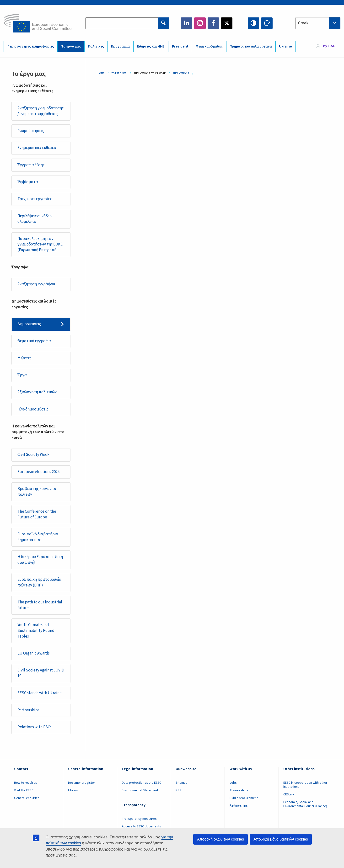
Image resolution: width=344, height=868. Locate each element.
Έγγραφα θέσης (31, 165)
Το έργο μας (71, 46)
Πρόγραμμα (120, 46)
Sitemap (182, 783)
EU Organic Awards (34, 653)
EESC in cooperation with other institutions (305, 785)
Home (101, 73)
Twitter (227, 23)
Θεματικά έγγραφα (34, 341)
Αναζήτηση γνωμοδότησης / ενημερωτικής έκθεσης (40, 111)
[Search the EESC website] (122, 23)
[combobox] (318, 23)
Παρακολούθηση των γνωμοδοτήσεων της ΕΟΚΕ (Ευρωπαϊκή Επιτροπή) (40, 244)
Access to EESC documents (141, 826)
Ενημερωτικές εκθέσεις (37, 148)
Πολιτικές (96, 46)
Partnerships (28, 710)
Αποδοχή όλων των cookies (220, 839)
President (180, 46)
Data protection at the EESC (142, 783)
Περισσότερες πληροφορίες (31, 46)
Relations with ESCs (35, 727)
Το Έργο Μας (119, 73)
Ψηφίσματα (28, 182)
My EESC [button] (329, 46)
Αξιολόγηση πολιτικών (37, 392)
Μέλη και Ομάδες (209, 46)
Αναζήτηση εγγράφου (36, 284)
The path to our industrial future (40, 605)
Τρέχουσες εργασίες (35, 199)
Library (73, 790)
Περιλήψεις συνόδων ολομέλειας (35, 219)
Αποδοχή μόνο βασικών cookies (281, 839)
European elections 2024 (38, 472)
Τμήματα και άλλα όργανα (251, 46)
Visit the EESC (24, 790)
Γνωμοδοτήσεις (31, 131)
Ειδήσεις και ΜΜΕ (151, 46)
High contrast (253, 23)
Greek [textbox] (303, 23)
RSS (178, 790)
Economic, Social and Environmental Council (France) (306, 804)
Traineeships (239, 790)
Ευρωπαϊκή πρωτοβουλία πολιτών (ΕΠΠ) (39, 582)
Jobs (233, 783)
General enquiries (27, 798)
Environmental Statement (140, 790)
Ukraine (285, 46)
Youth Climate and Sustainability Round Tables (36, 631)
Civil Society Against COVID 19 (41, 673)
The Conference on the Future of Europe (37, 514)
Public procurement (244, 798)
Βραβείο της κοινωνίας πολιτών (37, 492)
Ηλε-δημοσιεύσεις (33, 409)
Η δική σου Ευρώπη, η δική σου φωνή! (40, 560)
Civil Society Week (33, 455)
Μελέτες (24, 358)
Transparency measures (139, 819)
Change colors (267, 23)
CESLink (289, 794)
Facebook (213, 23)
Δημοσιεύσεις (29, 324)
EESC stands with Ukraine (40, 693)
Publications (181, 73)
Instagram (200, 23)
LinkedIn (187, 23)
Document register (82, 783)
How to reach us (26, 783)
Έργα (22, 375)
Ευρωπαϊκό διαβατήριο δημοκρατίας (38, 537)
